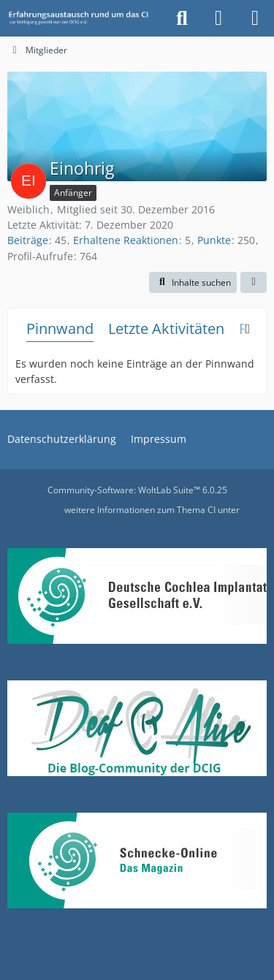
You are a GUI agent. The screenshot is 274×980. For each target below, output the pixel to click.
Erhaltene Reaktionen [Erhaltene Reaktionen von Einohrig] (126, 240)
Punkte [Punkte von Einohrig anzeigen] (214, 240)
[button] (193, 283)
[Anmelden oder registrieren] (218, 18)
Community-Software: (137, 490)
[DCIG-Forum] (82, 18)
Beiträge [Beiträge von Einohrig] (28, 240)
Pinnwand (60, 328)
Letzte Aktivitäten (166, 328)
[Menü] (255, 18)
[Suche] (182, 18)
